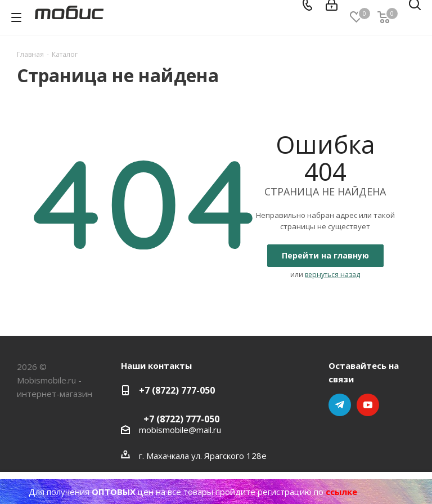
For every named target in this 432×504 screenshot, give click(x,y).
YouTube (368, 405)
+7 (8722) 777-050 (177, 390)
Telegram (340, 405)
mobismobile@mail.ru (180, 430)
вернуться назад (332, 275)
